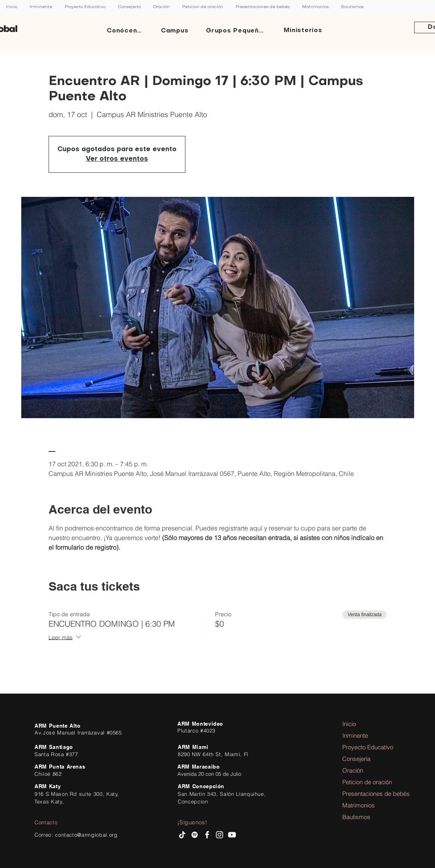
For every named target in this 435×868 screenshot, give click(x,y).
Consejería (356, 759)
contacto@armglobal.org (86, 835)
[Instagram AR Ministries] (220, 835)
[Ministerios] (304, 31)
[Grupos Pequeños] (237, 31)
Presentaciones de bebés (364, 794)
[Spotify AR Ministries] (195, 835)
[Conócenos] (127, 31)
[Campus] (175, 31)
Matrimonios (359, 805)
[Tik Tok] (182, 835)
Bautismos (356, 817)
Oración (353, 770)
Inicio (349, 724)
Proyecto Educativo (364, 747)
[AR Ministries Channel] (232, 835)
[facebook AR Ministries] (207, 835)
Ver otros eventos (117, 159)
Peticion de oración (364, 782)
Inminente (355, 735)
